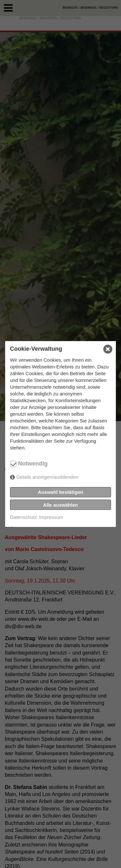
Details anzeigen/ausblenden (47, 477)
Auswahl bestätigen (61, 492)
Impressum (51, 517)
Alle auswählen (60, 505)
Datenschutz (23, 517)
